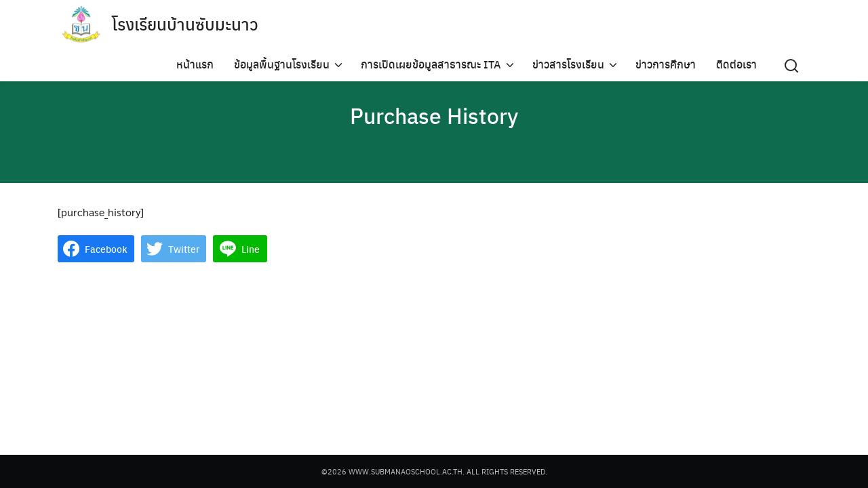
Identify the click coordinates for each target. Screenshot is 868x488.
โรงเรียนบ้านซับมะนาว (185, 24)
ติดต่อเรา (736, 64)
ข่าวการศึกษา (666, 64)
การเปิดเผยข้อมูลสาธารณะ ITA (431, 64)
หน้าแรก (195, 64)
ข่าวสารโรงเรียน (568, 64)
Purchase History (434, 115)
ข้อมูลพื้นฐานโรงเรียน (282, 64)
